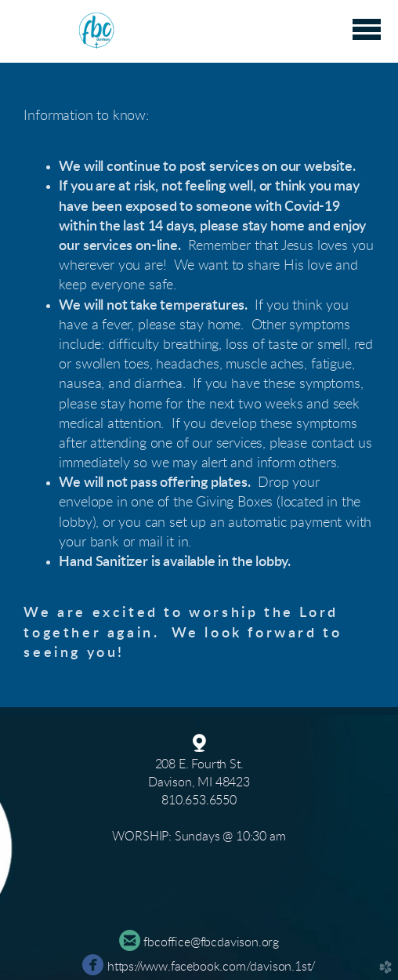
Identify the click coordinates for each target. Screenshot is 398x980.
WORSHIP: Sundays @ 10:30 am (199, 837)
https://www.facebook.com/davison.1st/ (211, 967)
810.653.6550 (199, 800)
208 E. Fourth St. (199, 764)
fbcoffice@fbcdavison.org (211, 942)
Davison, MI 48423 (199, 782)
